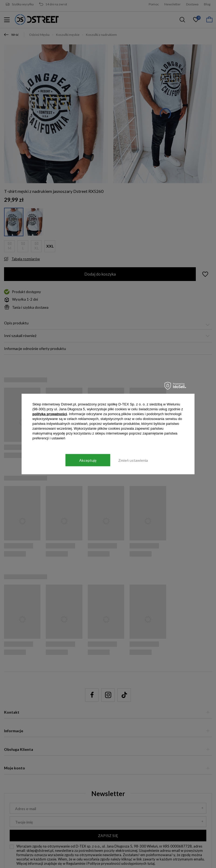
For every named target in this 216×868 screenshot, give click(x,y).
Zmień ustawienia (133, 460)
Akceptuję (88, 460)
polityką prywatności (50, 414)
